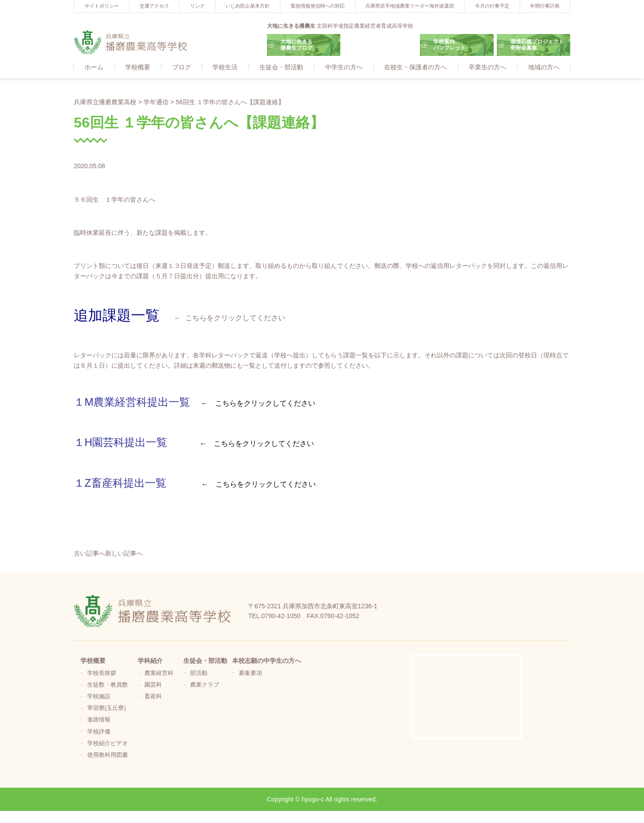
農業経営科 (159, 674)
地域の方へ (544, 68)
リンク (197, 6)
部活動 (199, 674)
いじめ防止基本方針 (248, 6)
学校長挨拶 (102, 674)
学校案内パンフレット (449, 45)
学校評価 (99, 732)
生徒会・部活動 (281, 68)
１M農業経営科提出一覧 (132, 402)
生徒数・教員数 (108, 685)
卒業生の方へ (487, 68)
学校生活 (225, 68)
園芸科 (153, 685)
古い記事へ (89, 554)
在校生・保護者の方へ (415, 68)
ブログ (182, 68)
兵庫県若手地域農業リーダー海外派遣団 (410, 6)
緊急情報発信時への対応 (318, 6)
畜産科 (153, 697)
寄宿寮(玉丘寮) (106, 708)
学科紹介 (150, 661)
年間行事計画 (545, 6)
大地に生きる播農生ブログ (297, 45)
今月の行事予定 (492, 6)
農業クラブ (205, 685)
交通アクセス (154, 6)
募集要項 (250, 674)
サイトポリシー (102, 6)
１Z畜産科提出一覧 (120, 483)
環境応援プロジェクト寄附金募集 (537, 45)
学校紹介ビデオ (108, 744)
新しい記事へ (124, 554)
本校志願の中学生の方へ (267, 661)
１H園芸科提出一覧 (121, 443)
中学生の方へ (344, 68)
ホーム (94, 68)
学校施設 (99, 697)
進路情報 (99, 720)
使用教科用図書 (108, 755)
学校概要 (138, 68)
